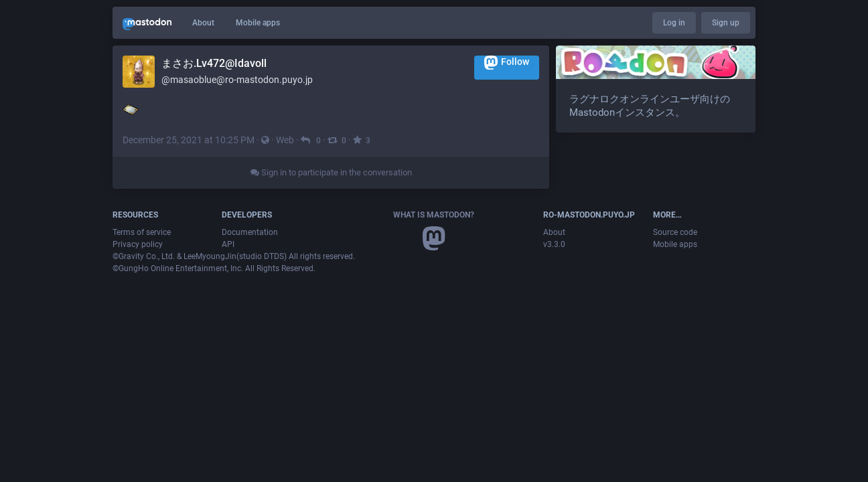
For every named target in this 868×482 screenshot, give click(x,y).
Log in (674, 23)
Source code (675, 232)
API (228, 244)
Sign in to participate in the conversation (331, 172)
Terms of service (142, 232)
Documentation (250, 232)
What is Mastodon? (434, 215)
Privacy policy (138, 244)
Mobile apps (258, 23)
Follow (507, 63)
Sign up (726, 23)
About (203, 23)
